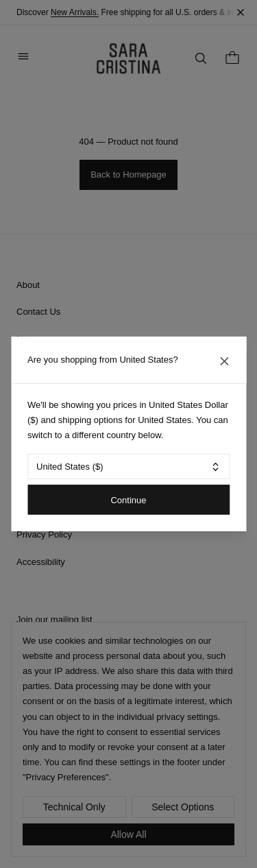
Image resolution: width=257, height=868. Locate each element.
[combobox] (128, 467)
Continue (128, 499)
